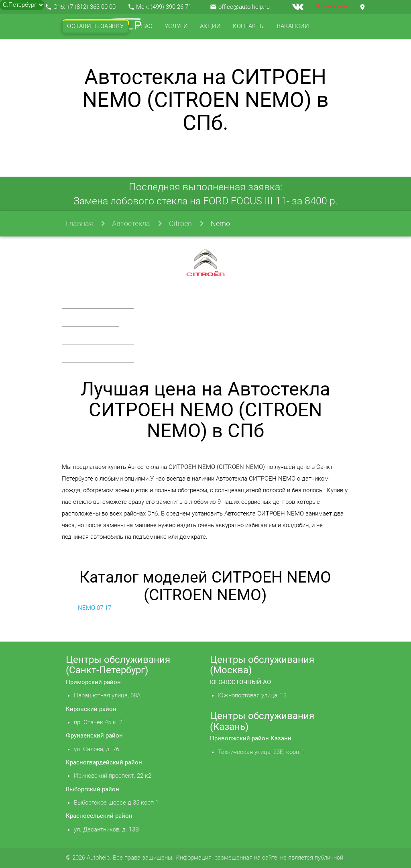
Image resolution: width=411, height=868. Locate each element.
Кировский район (91, 709)
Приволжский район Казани (251, 739)
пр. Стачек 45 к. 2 (98, 722)
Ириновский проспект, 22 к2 (113, 776)
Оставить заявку (96, 26)
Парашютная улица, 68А (107, 696)
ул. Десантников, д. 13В (106, 830)
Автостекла (131, 223)
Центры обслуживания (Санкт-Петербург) (118, 665)
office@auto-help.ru (244, 7)
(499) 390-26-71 (171, 7)
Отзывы (80, 52)
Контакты (249, 26)
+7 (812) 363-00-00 (91, 7)
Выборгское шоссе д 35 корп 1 (116, 803)
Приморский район (93, 682)
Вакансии (293, 26)
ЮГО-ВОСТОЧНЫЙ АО (240, 682)
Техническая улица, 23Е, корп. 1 (262, 752)
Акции (210, 26)
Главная (79, 223)
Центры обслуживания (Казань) (262, 721)
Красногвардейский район (104, 763)
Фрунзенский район (94, 736)
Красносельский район (99, 816)
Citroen (180, 223)
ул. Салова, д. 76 (97, 749)
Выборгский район (93, 790)
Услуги (176, 26)
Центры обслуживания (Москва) (262, 665)
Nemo (220, 223)
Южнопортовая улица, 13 (252, 696)
